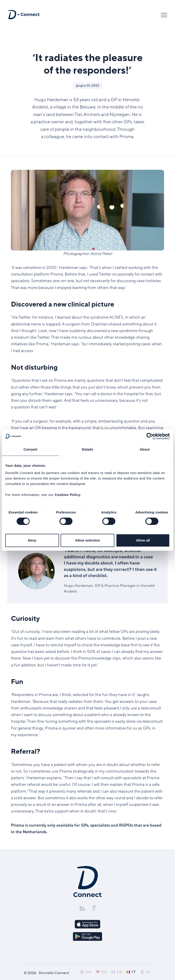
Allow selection (87, 540)
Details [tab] (87, 449)
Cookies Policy (68, 495)
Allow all (143, 540)
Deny (32, 540)
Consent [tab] (30, 449)
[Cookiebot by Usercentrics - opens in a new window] (150, 436)
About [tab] (145, 449)
